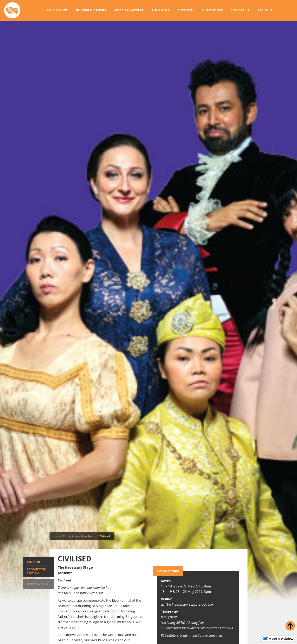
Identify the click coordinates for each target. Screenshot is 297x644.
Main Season (89, 536)
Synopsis (34, 562)
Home (57, 536)
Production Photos (37, 571)
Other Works (37, 584)
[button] (57, 10)
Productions (71, 536)
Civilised (105, 536)
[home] (12, 10)
